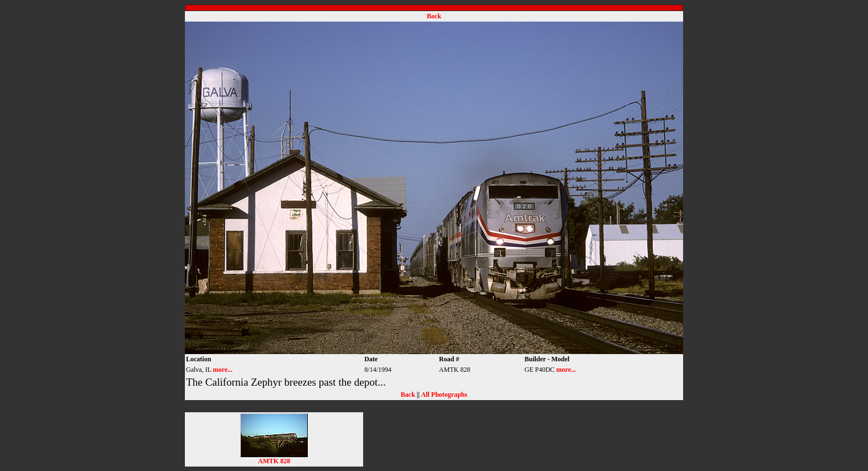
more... (223, 370)
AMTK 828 (274, 458)
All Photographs (444, 395)
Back (434, 16)
